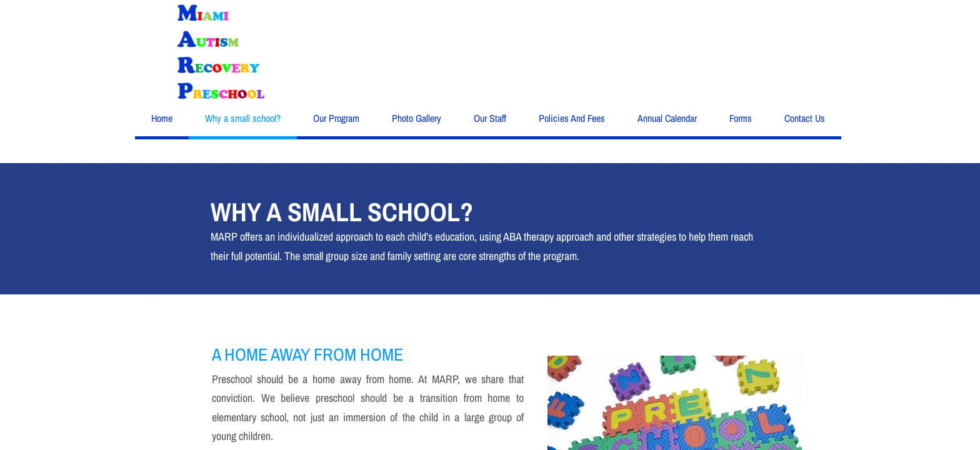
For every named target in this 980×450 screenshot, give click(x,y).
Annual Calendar (667, 118)
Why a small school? (243, 118)
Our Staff (490, 118)
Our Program (336, 118)
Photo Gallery (417, 118)
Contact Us (805, 118)
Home (162, 118)
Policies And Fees (572, 118)
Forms (741, 118)
